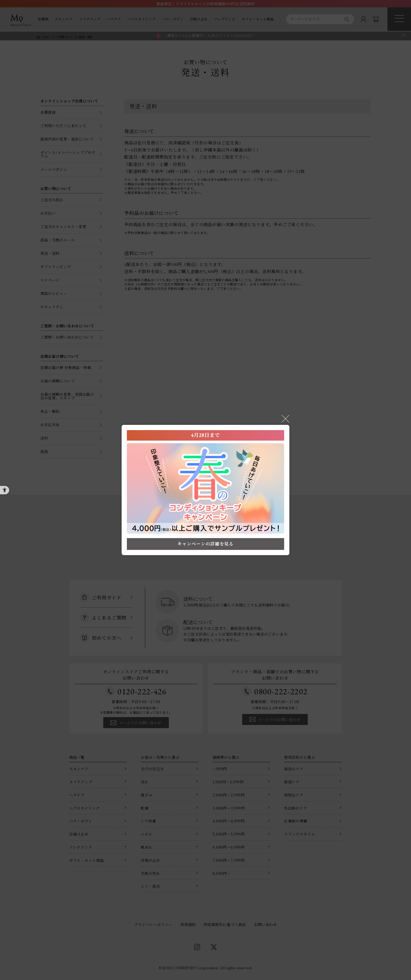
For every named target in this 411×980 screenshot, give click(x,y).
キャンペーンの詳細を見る (206, 544)
